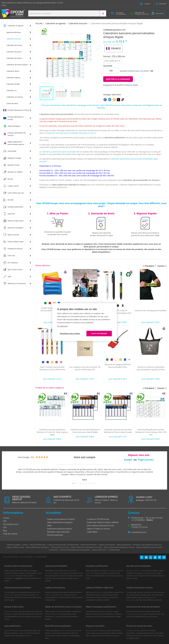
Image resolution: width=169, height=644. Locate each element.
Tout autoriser (99, 334)
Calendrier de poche (14, 52)
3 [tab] (78, 483)
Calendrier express (13, 78)
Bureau (8, 179)
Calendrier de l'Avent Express (17, 65)
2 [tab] (76, 483)
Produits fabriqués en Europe (13, 118)
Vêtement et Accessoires (15, 284)
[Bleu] (46, 306)
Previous (7, 475)
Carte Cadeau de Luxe (14, 193)
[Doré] (85, 362)
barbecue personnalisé (54, 614)
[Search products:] (64, 13)
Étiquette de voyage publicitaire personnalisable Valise (151, 366)
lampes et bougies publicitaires (54, 595)
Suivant (161, 266)
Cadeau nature (11, 186)
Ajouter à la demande (118, 79)
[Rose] (89, 362)
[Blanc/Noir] (155, 306)
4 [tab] (81, 483)
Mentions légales (27, 557)
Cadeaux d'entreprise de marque (14, 134)
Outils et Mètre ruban (13, 242)
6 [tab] (86, 483)
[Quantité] (111, 71)
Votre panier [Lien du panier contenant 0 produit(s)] (160, 13)
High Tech (9, 214)
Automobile (10, 151)
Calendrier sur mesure (15, 97)
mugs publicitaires (94, 631)
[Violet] (81, 362)
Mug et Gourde (11, 235)
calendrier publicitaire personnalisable (59, 152)
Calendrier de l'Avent (14, 58)
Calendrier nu (12, 91)
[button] (146, 4)
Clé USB (8, 200)
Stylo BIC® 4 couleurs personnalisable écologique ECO (151, 312)
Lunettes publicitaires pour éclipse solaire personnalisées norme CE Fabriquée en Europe (52, 370)
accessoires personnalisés (134, 614)
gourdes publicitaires (135, 571)
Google (128, 460)
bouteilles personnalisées (69, 631)
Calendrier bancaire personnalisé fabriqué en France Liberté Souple (151, 431)
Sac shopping (10, 263)
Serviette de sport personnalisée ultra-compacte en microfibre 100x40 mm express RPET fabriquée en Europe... (118, 312)
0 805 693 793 (146, 500)
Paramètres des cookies (70, 334)
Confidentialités (41, 557)
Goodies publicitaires (13, 207)
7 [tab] (88, 483)
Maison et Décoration (13, 221)
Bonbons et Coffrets (13, 172)
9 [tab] (93, 483)
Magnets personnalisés (11, 611)
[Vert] (42, 306)
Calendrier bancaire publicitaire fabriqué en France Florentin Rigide (52, 431)
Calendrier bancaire (14, 39)
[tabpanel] (84, 475)
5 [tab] (83, 483)
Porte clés (9, 256)
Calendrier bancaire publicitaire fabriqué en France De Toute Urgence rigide (85, 432)
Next (162, 475)
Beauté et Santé (11, 165)
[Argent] (94, 362)
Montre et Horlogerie (13, 228)
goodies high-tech (98, 592)
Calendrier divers (13, 71)
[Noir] (151, 306)
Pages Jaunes (146, 460)
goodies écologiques (106, 611)
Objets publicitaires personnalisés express (14, 143)
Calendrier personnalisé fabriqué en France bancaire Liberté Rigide (118, 431)
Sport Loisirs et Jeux (13, 270)
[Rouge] (145, 360)
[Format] (112, 61)
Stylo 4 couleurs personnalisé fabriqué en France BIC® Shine (85, 368)
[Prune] (51, 306)
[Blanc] (146, 306)
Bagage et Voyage (12, 158)
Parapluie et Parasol (13, 249)
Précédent (149, 266)
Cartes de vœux (12, 103)
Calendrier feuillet (13, 84)
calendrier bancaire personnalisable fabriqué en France (71, 133)
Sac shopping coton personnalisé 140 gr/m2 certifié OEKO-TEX (118, 368)
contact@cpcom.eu (139, 532)
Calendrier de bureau (14, 45)
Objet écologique (12, 126)
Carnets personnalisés (133, 631)
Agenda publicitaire (14, 32)
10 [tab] (96, 483)
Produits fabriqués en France (16, 110)
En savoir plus (63, 326)
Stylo (7, 277)
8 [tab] (91, 483)
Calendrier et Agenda (13, 26)
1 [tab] (73, 483)
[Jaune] (153, 360)
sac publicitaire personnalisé (15, 631)
